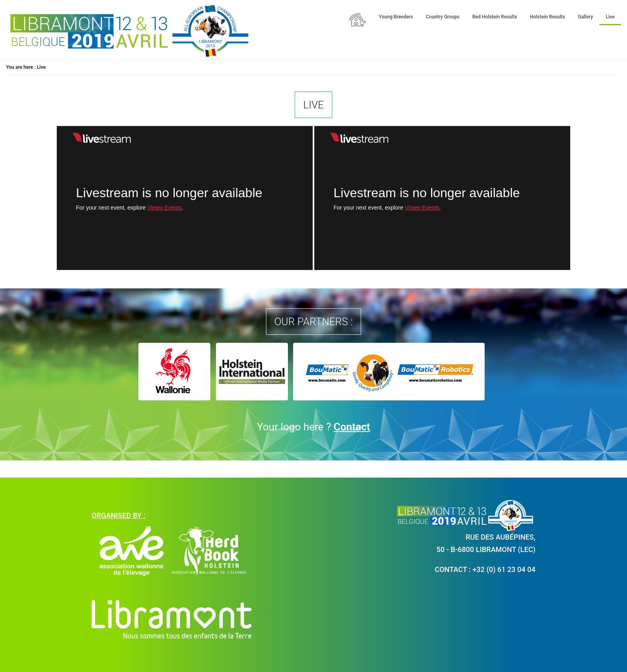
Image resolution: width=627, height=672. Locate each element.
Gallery (585, 17)
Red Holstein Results (495, 17)
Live (610, 17)
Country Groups (443, 17)
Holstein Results (547, 17)
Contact (352, 427)
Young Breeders (396, 17)
